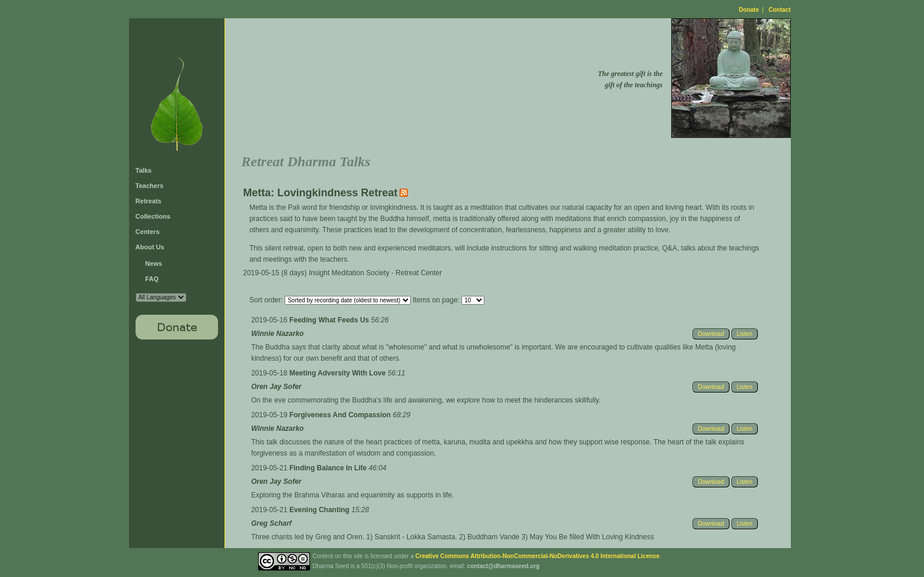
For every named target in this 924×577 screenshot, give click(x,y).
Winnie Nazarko (277, 334)
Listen (745, 334)
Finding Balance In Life (329, 468)
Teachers (150, 186)
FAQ (152, 279)
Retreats (148, 201)
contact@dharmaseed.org (504, 566)
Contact (779, 10)
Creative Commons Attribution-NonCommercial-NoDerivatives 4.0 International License (537, 556)
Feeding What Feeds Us (330, 320)
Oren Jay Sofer (276, 387)
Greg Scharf (271, 523)
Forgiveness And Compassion (341, 415)
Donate (749, 10)
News (154, 263)
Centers (148, 232)
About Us (150, 247)
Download (711, 334)
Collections (153, 216)
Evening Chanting (320, 510)
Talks (143, 170)
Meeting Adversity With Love (339, 373)
